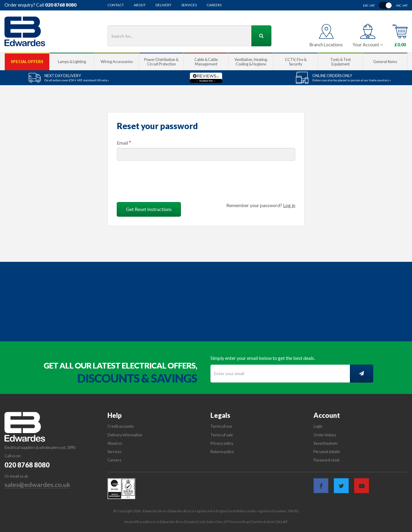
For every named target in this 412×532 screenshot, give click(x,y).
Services (189, 5)
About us (115, 443)
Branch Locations (326, 45)
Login (318, 426)
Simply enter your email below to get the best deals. (263, 358)
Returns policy (222, 452)
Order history (325, 435)
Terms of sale (222, 435)
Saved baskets (326, 443)
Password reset (326, 460)
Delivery (163, 5)
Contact (116, 5)
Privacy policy (222, 443)
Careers (214, 5)
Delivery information (125, 435)
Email (124, 143)
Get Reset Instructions (149, 209)
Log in (289, 205)
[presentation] (162, 179)
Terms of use (221, 426)
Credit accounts (121, 426)
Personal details (327, 452)
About (140, 5)
